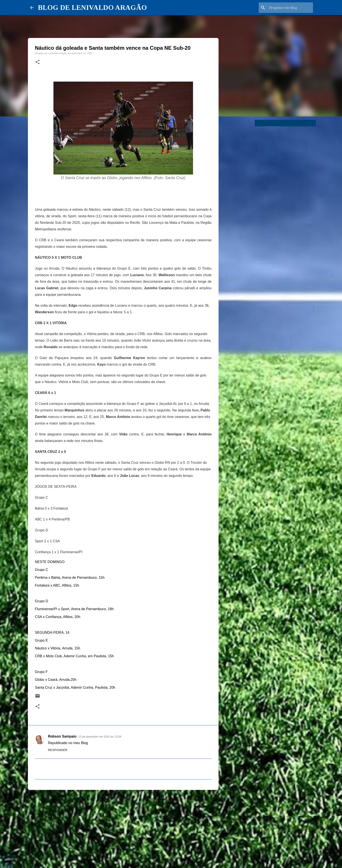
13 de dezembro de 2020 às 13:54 (100, 737)
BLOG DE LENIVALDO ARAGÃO (92, 7)
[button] (38, 62)
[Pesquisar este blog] (290, 8)
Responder (58, 750)
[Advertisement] (123, 827)
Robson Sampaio (62, 736)
